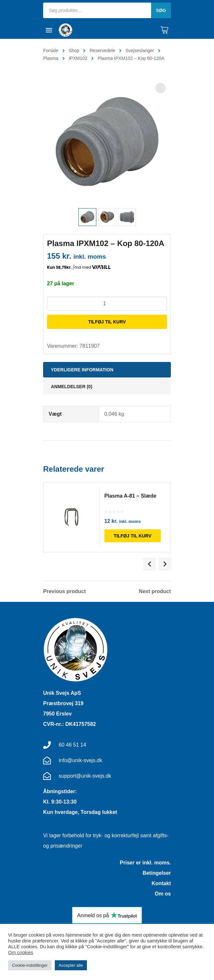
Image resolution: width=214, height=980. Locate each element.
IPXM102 (78, 58)
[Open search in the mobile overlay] (107, 10)
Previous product (65, 591)
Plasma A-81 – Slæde (131, 496)
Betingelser (157, 873)
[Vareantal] (107, 304)
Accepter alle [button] (71, 965)
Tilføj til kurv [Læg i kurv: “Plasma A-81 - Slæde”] (133, 536)
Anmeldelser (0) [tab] (72, 387)
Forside (51, 51)
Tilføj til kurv (107, 322)
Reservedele (102, 51)
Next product (155, 591)
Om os (163, 894)
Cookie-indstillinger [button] (30, 965)
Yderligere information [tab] (82, 370)
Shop (74, 51)
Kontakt (161, 883)
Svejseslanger (140, 51)
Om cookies (21, 952)
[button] (160, 88)
